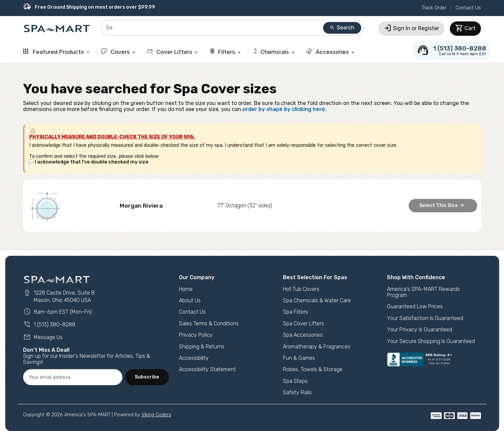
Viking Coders (156, 415)
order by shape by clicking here (284, 109)
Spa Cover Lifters (304, 324)
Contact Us (468, 8)
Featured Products (57, 52)
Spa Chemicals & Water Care (317, 300)
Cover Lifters (173, 52)
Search (342, 28)
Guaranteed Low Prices (415, 306)
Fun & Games (299, 358)
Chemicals (274, 52)
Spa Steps (295, 381)
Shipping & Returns (202, 347)
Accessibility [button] (194, 358)
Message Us (43, 337)
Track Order (434, 8)
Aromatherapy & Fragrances (317, 347)
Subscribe (147, 377)
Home (186, 289)
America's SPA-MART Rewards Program (423, 292)
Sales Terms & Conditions (209, 324)
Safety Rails (297, 392)
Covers (119, 52)
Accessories (331, 52)
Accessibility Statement (207, 369)
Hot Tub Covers (301, 289)
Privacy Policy (196, 335)
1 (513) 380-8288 (49, 325)
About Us (190, 300)
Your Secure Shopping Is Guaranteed (431, 341)
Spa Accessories (303, 335)
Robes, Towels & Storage (313, 369)
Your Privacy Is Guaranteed (420, 330)
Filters (226, 52)
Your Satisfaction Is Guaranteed (425, 318)
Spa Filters (295, 312)
